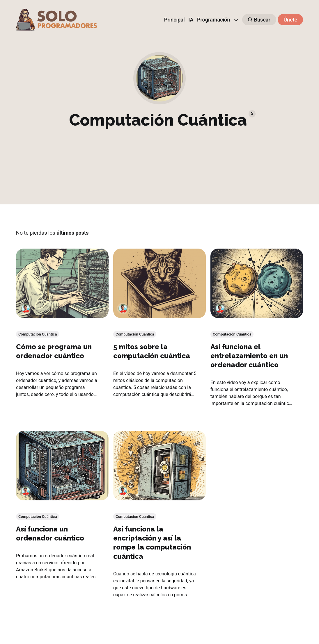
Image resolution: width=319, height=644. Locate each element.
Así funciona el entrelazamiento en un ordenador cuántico (249, 356)
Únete (290, 20)
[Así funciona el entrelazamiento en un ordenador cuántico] (257, 283)
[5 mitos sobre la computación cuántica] (159, 283)
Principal (174, 20)
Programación (213, 20)
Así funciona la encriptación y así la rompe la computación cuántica (152, 543)
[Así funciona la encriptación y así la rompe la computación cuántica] (159, 466)
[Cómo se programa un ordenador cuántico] (62, 283)
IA (191, 20)
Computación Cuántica (38, 334)
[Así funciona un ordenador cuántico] (62, 466)
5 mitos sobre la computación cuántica (152, 351)
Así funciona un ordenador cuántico (50, 534)
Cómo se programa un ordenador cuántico (54, 351)
